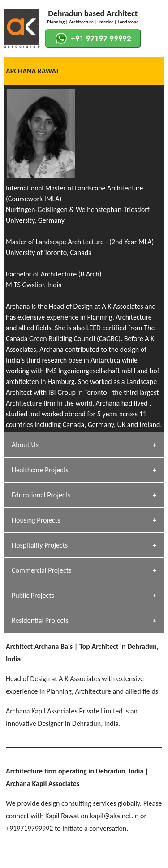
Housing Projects (36, 520)
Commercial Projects (41, 570)
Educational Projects (41, 495)
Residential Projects (40, 620)
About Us (25, 445)
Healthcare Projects (40, 470)
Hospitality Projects (40, 545)
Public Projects (33, 595)
